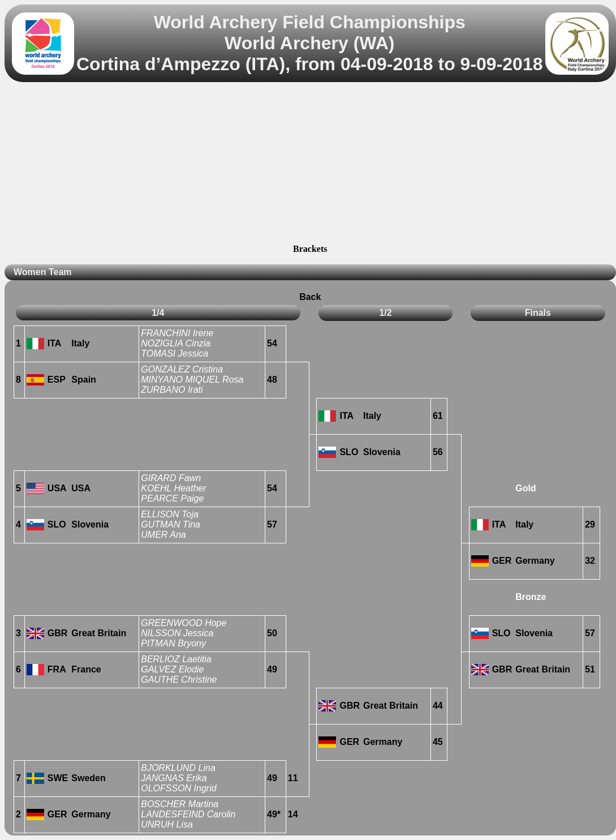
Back (310, 297)
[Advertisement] (310, 165)
